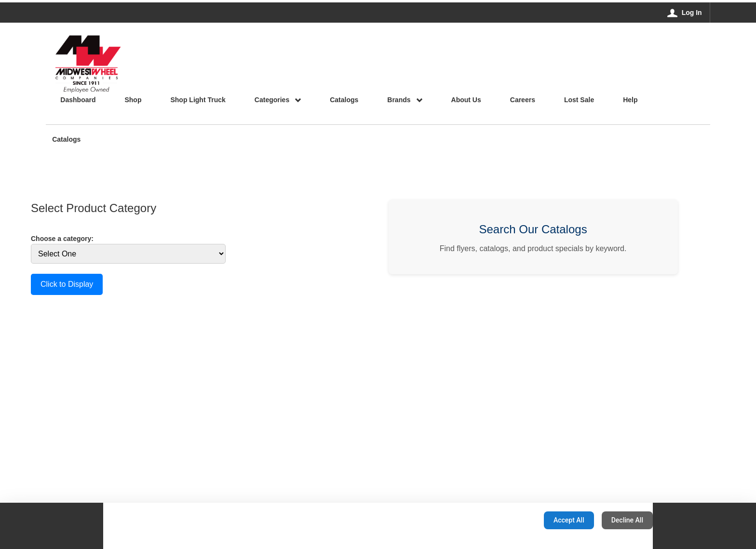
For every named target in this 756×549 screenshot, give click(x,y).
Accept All (569, 520)
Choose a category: (62, 239)
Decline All (627, 520)
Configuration (506, 520)
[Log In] (685, 13)
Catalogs (66, 140)
